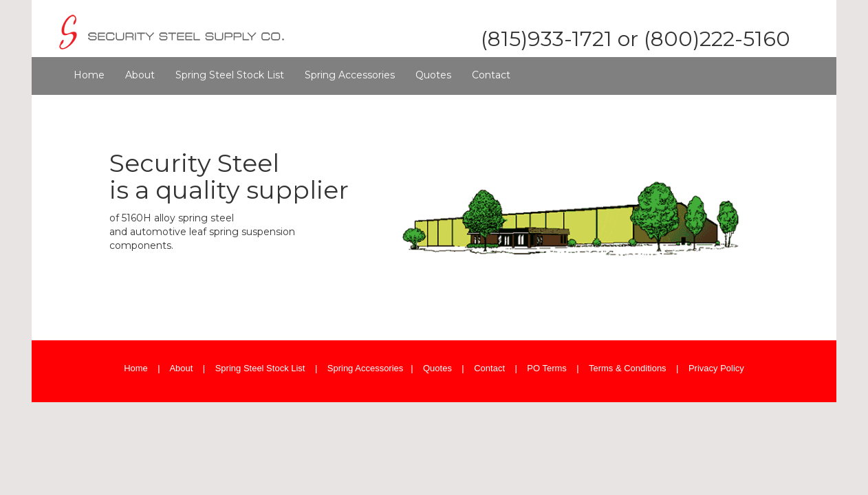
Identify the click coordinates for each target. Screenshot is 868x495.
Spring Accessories (350, 75)
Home (89, 75)
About (140, 75)
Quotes (433, 75)
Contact (491, 75)
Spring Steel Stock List (230, 75)
